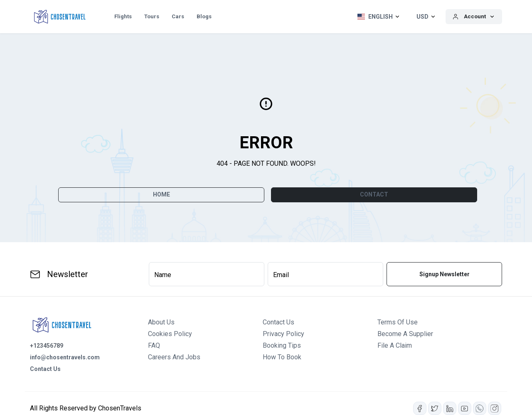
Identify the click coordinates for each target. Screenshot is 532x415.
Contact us (278, 322)
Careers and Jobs (174, 357)
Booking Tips (282, 345)
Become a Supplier (405, 334)
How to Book (282, 357)
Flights (123, 16)
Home (161, 194)
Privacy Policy (283, 334)
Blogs (204, 16)
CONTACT (374, 194)
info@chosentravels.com (65, 357)
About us (161, 322)
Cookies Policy (170, 334)
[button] (377, 17)
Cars (178, 16)
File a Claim (395, 345)
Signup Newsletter (445, 274)
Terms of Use (398, 322)
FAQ (154, 345)
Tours (152, 16)
